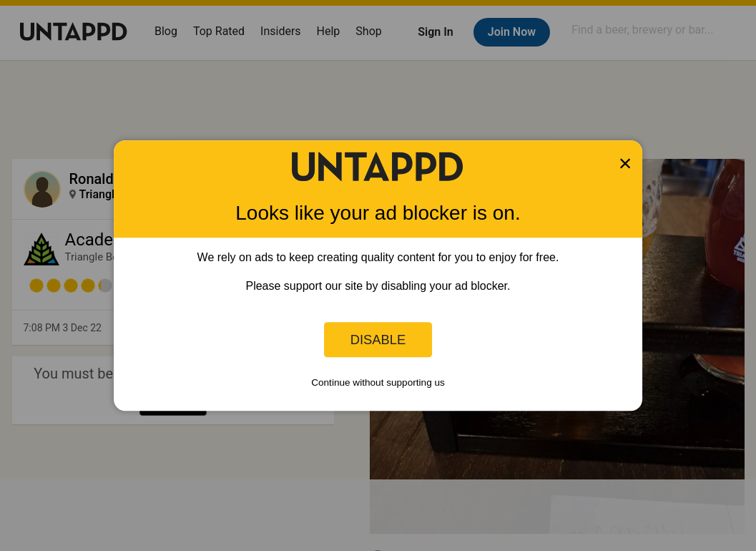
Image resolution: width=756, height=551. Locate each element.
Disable (378, 340)
